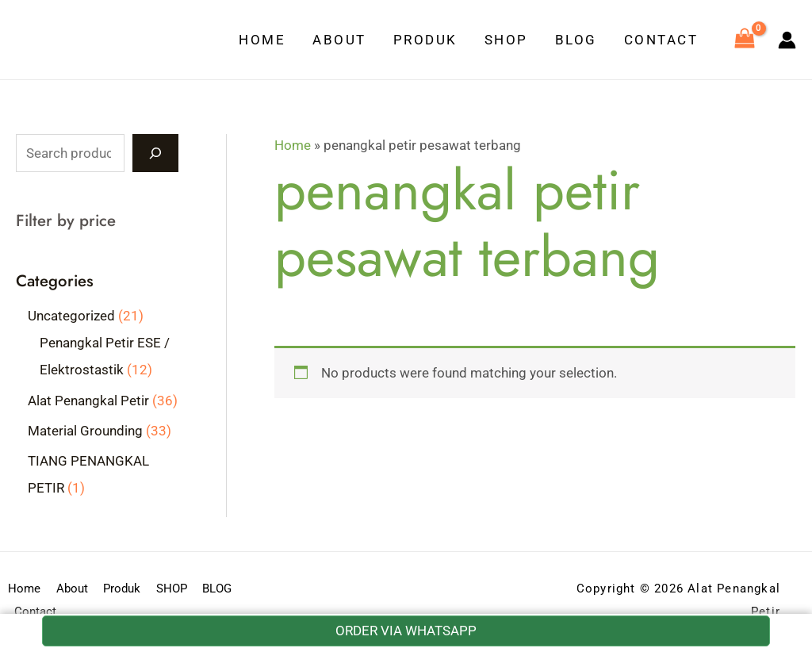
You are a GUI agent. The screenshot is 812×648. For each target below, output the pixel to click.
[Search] (155, 153)
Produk (425, 40)
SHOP (506, 40)
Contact (661, 40)
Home (262, 40)
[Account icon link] (787, 40)
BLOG (576, 40)
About (339, 40)
